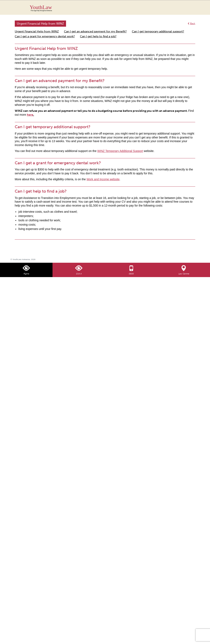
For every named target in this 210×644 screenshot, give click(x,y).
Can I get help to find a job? (98, 36)
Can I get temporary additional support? (158, 31)
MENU (196, 7)
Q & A (79, 274)
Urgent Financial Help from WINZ (37, 31)
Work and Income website (103, 179)
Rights (26, 274)
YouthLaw (113, 8)
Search (188, 10)
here (30, 115)
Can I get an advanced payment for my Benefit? (95, 31)
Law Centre (184, 274)
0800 (131, 274)
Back (193, 23)
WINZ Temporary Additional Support (120, 151)
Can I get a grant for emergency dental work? (45, 36)
